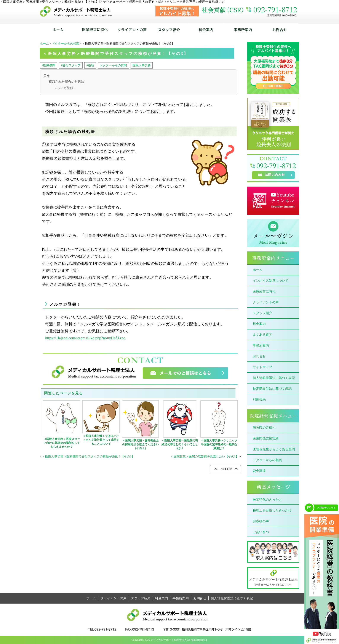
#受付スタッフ (71, 65)
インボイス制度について (271, 281)
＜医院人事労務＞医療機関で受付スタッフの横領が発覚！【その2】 (88, 456)
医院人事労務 (142, 65)
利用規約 (259, 400)
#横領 (90, 65)
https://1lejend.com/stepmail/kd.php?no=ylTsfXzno (85, 338)
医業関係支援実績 (266, 438)
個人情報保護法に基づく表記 (274, 378)
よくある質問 (262, 335)
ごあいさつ (261, 532)
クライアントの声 (266, 302)
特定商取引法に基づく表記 (272, 389)
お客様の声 (261, 521)
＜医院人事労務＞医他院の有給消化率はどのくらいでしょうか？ (180, 444)
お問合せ (259, 356)
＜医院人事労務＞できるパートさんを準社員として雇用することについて (101, 440)
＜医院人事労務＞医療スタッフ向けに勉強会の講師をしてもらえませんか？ (62, 443)
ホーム (44, 44)
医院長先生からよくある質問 (274, 449)
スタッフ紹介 (262, 313)
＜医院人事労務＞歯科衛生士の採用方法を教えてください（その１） (140, 444)
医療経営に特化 (264, 291)
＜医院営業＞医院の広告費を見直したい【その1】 (205, 456)
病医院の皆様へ (264, 428)
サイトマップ (262, 367)
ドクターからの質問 (113, 65)
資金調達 (259, 471)
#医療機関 (49, 65)
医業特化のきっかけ (267, 500)
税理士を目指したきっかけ (272, 510)
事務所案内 (261, 345)
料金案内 (259, 324)
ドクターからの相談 (66, 44)
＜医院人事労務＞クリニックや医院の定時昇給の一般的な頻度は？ (219, 444)
